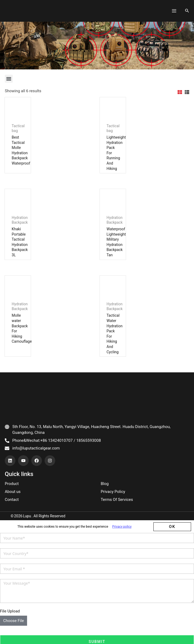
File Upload (10, 628)
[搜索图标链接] (187, 9)
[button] (9, 74)
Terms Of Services (117, 516)
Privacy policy (122, 543)
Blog (105, 500)
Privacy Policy (113, 508)
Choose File (14, 637)
